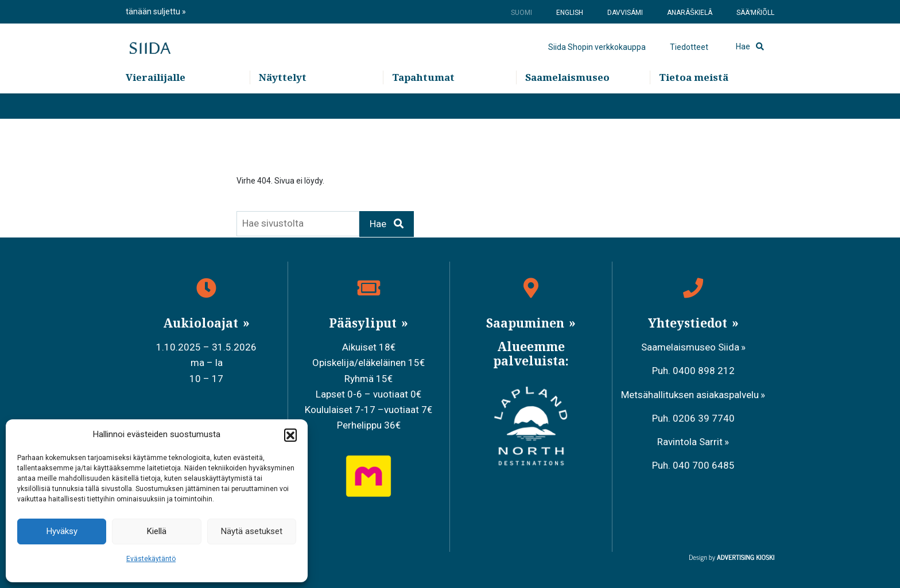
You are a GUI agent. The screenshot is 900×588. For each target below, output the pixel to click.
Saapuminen (527, 323)
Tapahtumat (423, 104)
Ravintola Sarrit (690, 442)
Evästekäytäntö (151, 559)
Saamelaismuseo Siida (690, 347)
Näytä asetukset (252, 531)
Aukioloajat (202, 323)
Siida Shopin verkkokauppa (597, 60)
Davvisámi (625, 13)
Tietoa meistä (694, 104)
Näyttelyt (283, 104)
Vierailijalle (156, 104)
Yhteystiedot (689, 323)
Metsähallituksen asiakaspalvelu (690, 395)
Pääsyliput (364, 323)
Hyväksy (62, 531)
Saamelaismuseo (567, 104)
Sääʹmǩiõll (755, 13)
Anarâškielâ (690, 13)
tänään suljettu (154, 11)
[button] (290, 435)
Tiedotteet (689, 60)
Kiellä (157, 531)
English (570, 13)
